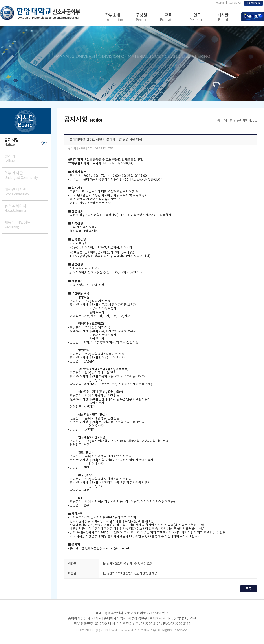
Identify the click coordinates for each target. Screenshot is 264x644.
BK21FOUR (254, 3)
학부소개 (113, 18)
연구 (197, 18)
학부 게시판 (26, 175)
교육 (168, 18)
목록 (249, 589)
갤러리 (26, 159)
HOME (220, 3)
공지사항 (26, 142)
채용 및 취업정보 (26, 225)
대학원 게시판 (26, 192)
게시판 (223, 18)
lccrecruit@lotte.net (115, 549)
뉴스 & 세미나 (26, 208)
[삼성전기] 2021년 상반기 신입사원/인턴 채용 (130, 574)
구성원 (141, 18)
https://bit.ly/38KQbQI (119, 164)
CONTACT (235, 3)
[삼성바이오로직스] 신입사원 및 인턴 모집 (128, 564)
